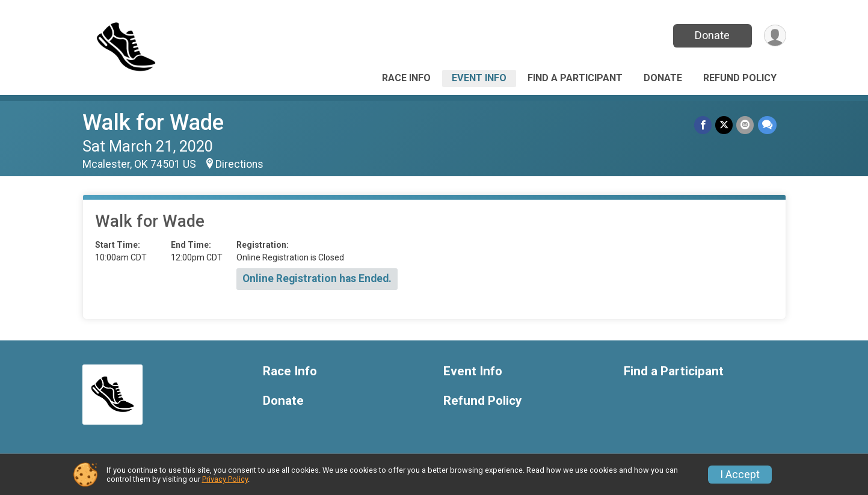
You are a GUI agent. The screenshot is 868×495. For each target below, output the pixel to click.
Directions (239, 164)
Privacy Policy (225, 479)
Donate (712, 35)
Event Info (479, 78)
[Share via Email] (746, 125)
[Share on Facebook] (703, 125)
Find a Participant (575, 78)
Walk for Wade (153, 122)
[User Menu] (775, 36)
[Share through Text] (767, 125)
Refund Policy (740, 78)
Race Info (406, 78)
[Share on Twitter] (725, 125)
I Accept (740, 475)
